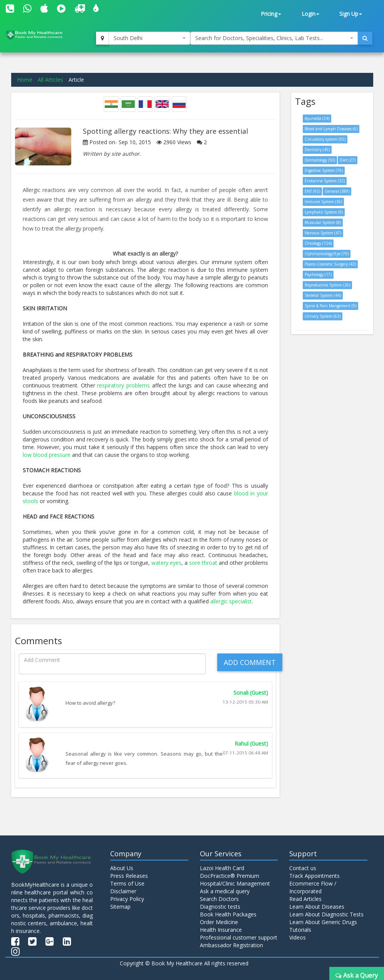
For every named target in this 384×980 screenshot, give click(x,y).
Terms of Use (127, 883)
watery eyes (166, 563)
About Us (122, 868)
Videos (298, 937)
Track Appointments (314, 876)
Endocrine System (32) (325, 181)
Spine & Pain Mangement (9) (330, 306)
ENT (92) (312, 191)
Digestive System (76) (324, 170)
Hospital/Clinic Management (235, 883)
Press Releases (129, 876)
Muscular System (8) (323, 222)
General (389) (337, 191)
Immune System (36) (323, 202)
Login (310, 14)
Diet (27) (348, 160)
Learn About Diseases (317, 907)
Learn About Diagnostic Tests (326, 914)
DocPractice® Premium (230, 876)
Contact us (303, 868)
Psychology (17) (318, 274)
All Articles (50, 80)
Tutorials (300, 930)
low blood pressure (47, 455)
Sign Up (351, 14)
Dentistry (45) (317, 150)
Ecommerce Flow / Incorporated (313, 887)
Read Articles (305, 899)
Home (25, 80)
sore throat (203, 563)
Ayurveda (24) (317, 118)
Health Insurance (221, 930)
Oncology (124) (318, 243)
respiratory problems (123, 385)
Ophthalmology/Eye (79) (327, 254)
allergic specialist (231, 601)
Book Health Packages (228, 914)
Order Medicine (219, 922)
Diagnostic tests (220, 907)
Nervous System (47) (323, 233)
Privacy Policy (127, 899)
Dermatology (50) (320, 160)
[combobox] (149, 38)
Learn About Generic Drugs (323, 922)
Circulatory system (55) (325, 139)
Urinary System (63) (323, 316)
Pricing (271, 14)
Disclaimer (123, 891)
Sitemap (120, 907)
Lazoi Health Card (222, 868)
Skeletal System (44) (323, 295)
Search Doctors (219, 899)
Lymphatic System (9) (324, 212)
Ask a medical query (225, 891)
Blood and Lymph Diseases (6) (331, 129)
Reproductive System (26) (327, 285)
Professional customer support (239, 937)
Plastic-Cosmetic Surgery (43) (330, 264)
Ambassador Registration (231, 945)
